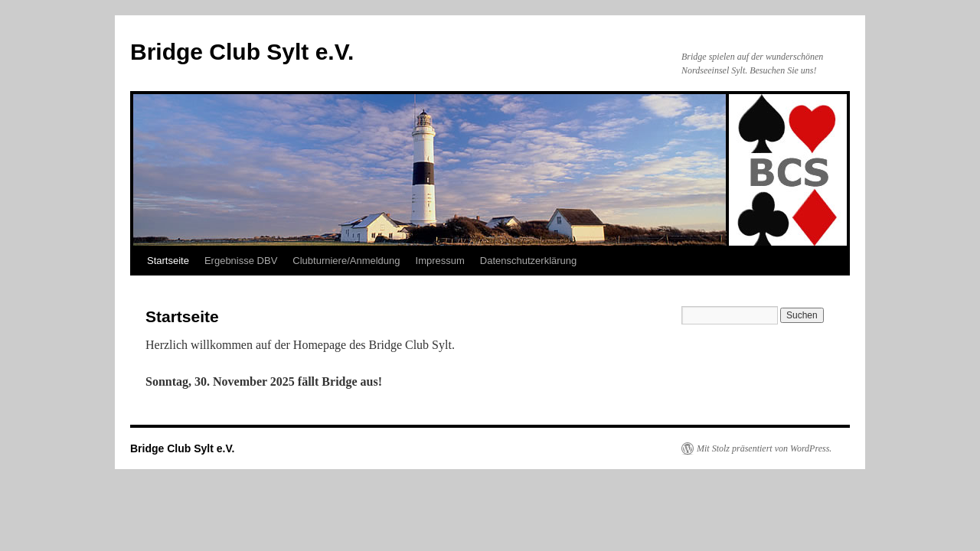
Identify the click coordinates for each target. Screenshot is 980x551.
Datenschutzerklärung (528, 261)
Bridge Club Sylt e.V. (242, 52)
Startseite (168, 261)
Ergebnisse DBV (241, 261)
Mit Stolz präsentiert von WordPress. (764, 448)
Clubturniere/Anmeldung (346, 261)
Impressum (440, 261)
